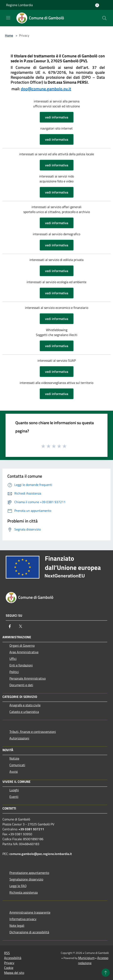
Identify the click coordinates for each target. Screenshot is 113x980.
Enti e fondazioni (21, 665)
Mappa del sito (14, 973)
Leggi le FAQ (18, 886)
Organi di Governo (22, 645)
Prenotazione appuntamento (29, 873)
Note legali (17, 926)
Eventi (14, 797)
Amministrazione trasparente (30, 912)
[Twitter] (20, 626)
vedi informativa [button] (57, 117)
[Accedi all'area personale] (97, 5)
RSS (7, 953)
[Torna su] (106, 973)
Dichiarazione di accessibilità (29, 932)
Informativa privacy (23, 919)
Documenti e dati (21, 685)
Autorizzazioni (19, 738)
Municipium (86, 958)
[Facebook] (10, 626)
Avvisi (14, 771)
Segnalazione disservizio (26, 879)
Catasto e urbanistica (24, 712)
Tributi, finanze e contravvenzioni (33, 732)
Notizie (14, 758)
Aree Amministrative (24, 652)
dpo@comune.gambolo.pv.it (46, 89)
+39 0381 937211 (31, 829)
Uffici (13, 659)
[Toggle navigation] (8, 18)
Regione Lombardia (19, 5)
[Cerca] (104, 18)
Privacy (9, 963)
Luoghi (14, 790)
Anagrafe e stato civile (25, 705)
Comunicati (17, 765)
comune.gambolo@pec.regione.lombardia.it (41, 854)
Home (9, 35)
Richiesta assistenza (24, 892)
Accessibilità (13, 958)
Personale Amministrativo (28, 678)
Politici (14, 672)
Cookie (9, 968)
